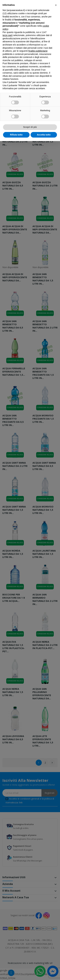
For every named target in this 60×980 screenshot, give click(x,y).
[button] (56, 5)
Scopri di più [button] (30, 127)
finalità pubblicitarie (38, 51)
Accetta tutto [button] (44, 135)
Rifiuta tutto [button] (16, 135)
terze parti (8, 35)
